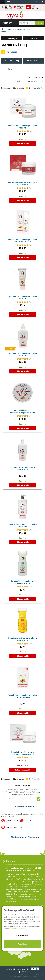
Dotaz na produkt (22, 770)
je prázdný (35, 7)
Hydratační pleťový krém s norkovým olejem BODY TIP (22, 753)
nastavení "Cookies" (19, 929)
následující (38, 88)
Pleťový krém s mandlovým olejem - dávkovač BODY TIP (22, 241)
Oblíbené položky (20, 7)
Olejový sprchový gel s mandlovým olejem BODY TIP (22, 639)
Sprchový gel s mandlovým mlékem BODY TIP (22, 582)
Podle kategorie (12, 38)
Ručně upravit (22, 935)
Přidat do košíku (22, 143)
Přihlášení (9, 7)
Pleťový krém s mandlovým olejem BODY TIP (22, 127)
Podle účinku (33, 38)
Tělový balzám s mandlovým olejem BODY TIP (22, 468)
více (41, 905)
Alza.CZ (22, 969)
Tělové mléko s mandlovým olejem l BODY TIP (22, 525)
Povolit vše (22, 944)
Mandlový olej (12, 61)
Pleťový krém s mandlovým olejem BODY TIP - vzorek (22, 696)
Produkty (7, 23)
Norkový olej (33, 61)
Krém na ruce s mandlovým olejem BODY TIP (22, 298)
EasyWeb (21, 975)
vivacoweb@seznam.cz (14, 827)
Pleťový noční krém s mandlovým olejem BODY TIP (22, 184)
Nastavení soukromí (29, 977)
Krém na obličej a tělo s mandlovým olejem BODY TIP (22, 411)
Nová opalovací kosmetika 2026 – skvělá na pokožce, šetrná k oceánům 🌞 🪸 (23, 869)
